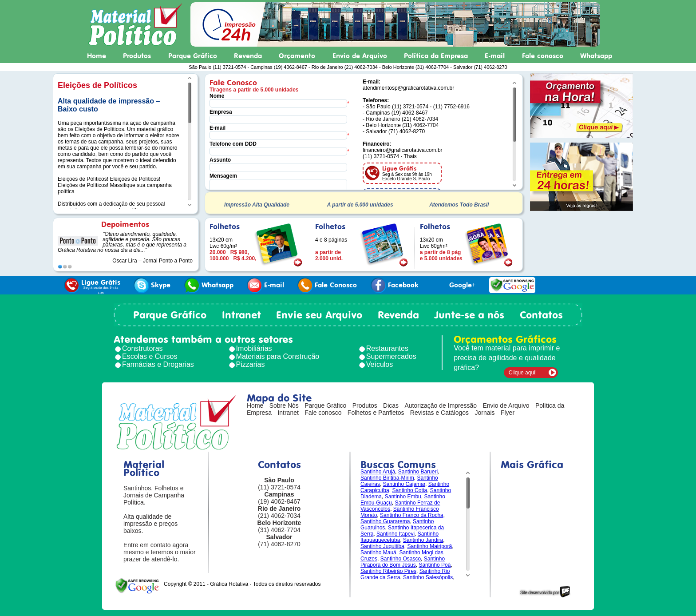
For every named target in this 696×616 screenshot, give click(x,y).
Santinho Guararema (385, 521)
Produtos (137, 56)
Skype (152, 285)
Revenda (248, 56)
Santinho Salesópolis (428, 577)
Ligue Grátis (92, 286)
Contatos (541, 315)
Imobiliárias (254, 348)
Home (97, 56)
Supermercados (391, 356)
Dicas (391, 405)
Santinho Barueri (418, 472)
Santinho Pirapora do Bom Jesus (403, 562)
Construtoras (142, 348)
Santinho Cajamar (404, 484)
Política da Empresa (436, 56)
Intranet (241, 315)
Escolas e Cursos (150, 356)
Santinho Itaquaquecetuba (399, 537)
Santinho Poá (435, 565)
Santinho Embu (403, 497)
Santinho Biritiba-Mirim (387, 478)
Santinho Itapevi (395, 534)
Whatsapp (596, 56)
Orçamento (297, 56)
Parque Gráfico (193, 56)
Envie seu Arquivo (319, 315)
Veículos (380, 364)
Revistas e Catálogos (439, 413)
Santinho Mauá (378, 552)
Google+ (454, 285)
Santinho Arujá (378, 472)
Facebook (395, 285)
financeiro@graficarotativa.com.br (403, 150)
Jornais (484, 413)
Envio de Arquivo (360, 56)
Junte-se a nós (469, 315)
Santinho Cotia (409, 490)
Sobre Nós (284, 405)
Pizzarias (251, 364)
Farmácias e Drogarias (158, 364)
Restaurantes (387, 348)
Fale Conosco (327, 285)
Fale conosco (543, 56)
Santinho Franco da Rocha (412, 515)
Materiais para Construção (278, 356)
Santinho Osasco (401, 559)
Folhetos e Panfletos (376, 413)
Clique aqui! (523, 373)
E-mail (495, 56)
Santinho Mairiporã (429, 546)
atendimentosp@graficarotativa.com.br (408, 88)
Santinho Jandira (423, 540)
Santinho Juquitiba (382, 546)
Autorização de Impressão (441, 405)
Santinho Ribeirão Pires (388, 571)
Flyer (508, 413)
